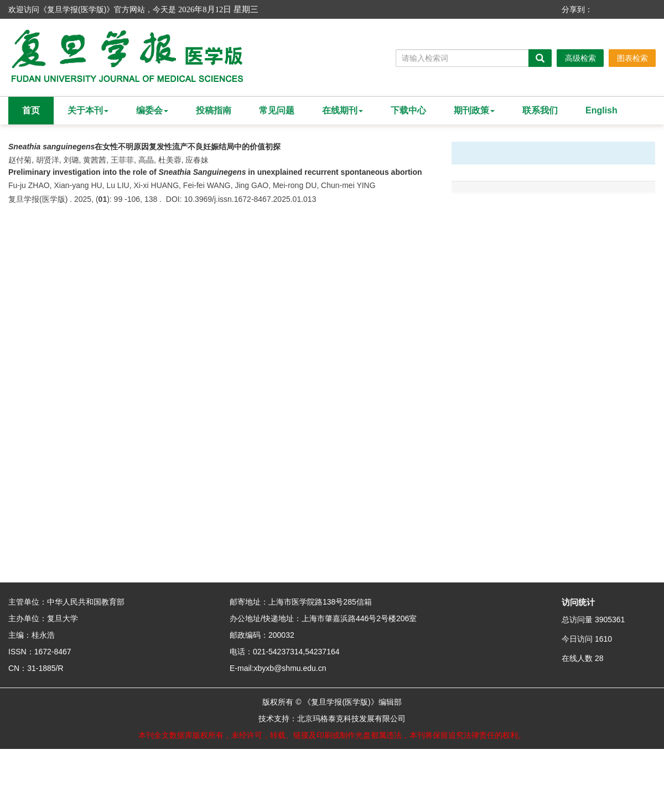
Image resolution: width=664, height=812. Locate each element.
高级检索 (580, 58)
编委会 (152, 110)
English (601, 110)
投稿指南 (214, 110)
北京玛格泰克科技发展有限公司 (351, 719)
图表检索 (632, 58)
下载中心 (408, 110)
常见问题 (277, 110)
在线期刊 (343, 110)
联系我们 (540, 110)
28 (599, 658)
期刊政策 (474, 110)
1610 (603, 639)
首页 (31, 110)
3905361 (610, 620)
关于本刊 (88, 110)
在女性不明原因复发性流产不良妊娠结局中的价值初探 (144, 147)
